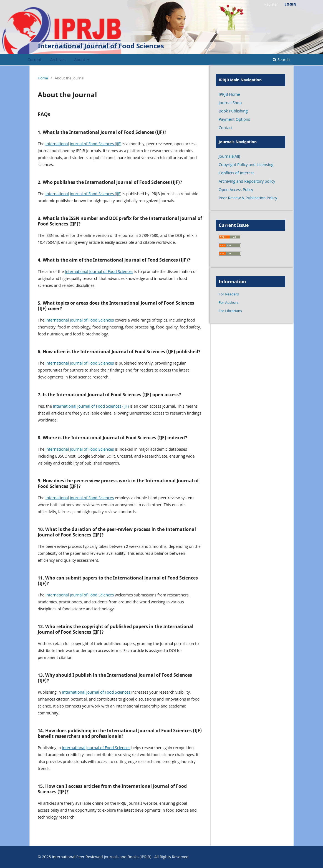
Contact (226, 128)
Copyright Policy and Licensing (246, 165)
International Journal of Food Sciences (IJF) (83, 144)
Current (34, 60)
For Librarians (230, 311)
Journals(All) (229, 156)
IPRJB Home (229, 94)
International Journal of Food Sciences (101, 46)
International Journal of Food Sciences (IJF (83, 194)
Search (281, 60)
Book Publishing (233, 111)
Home (43, 78)
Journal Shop (230, 103)
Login (290, 4)
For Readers (229, 294)
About (80, 60)
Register (271, 4)
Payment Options (234, 119)
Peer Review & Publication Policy (248, 198)
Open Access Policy (236, 190)
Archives (58, 60)
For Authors (229, 302)
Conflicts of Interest (236, 173)
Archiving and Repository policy (247, 181)
